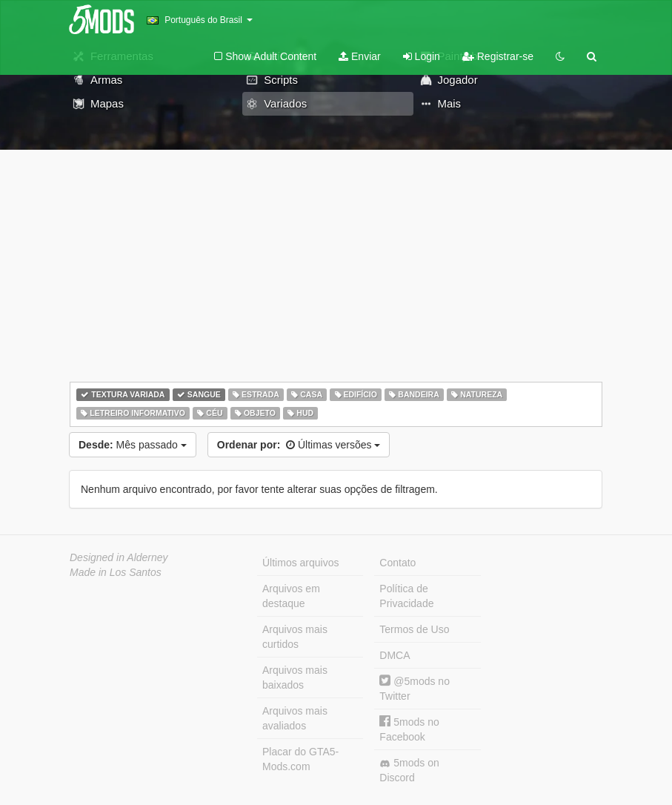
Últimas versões (299, 445)
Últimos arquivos (300, 563)
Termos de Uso (414, 629)
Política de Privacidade (406, 596)
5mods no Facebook (409, 729)
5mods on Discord (409, 770)
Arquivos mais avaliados (295, 718)
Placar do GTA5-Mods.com (300, 759)
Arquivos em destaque (291, 596)
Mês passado (133, 445)
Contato (397, 563)
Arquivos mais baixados (295, 678)
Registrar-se (498, 56)
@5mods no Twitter (415, 688)
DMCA (395, 655)
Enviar (360, 56)
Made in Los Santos (116, 572)
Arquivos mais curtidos (295, 637)
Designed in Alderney (119, 557)
